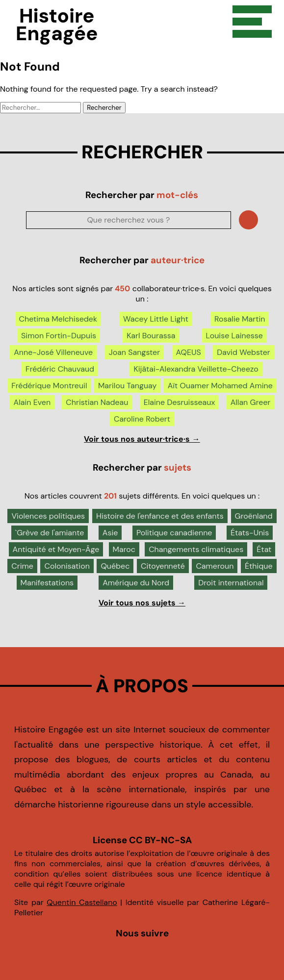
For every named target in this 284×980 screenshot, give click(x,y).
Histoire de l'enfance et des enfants (160, 516)
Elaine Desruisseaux (180, 402)
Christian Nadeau (97, 402)
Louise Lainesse (234, 336)
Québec (115, 566)
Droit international (231, 583)
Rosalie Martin (240, 319)
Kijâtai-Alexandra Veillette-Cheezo (196, 369)
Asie (110, 533)
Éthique (259, 566)
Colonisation (67, 566)
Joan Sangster (134, 352)
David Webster (243, 352)
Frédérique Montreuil (49, 386)
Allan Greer (251, 402)
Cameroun (215, 566)
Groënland (254, 516)
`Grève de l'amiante (50, 533)
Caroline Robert (142, 419)
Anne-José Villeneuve (53, 352)
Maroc (124, 549)
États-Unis (250, 533)
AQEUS (189, 352)
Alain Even (32, 402)
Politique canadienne (174, 533)
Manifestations (47, 583)
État (264, 549)
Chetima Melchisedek (58, 319)
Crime (22, 566)
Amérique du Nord (136, 583)
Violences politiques (48, 516)
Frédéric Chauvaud (60, 369)
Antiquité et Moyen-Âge (56, 549)
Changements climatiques (196, 549)
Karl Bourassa (151, 336)
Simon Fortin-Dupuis (59, 336)
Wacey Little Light (156, 319)
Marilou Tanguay (128, 386)
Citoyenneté (163, 566)
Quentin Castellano (82, 902)
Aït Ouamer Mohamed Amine (220, 386)
